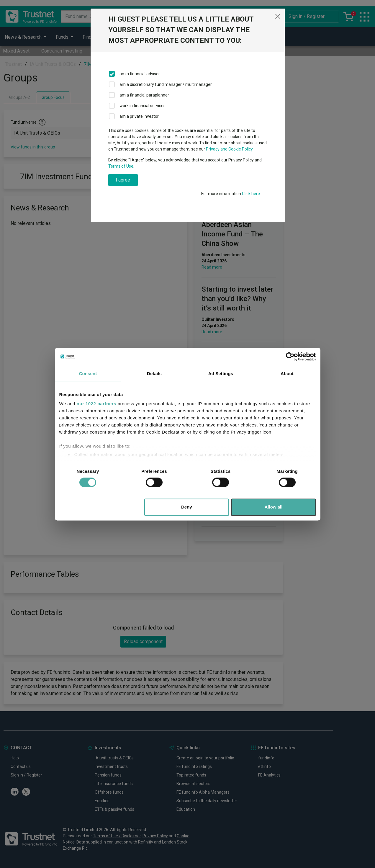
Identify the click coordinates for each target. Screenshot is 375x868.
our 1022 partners (96, 404)
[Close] (278, 16)
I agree (123, 180)
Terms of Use (121, 166)
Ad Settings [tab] (221, 373)
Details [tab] (154, 373)
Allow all (274, 507)
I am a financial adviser (139, 74)
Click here (251, 194)
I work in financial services (142, 106)
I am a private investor (138, 116)
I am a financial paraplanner (143, 95)
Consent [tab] (88, 373)
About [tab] (287, 373)
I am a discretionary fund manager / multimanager (165, 84)
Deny (187, 507)
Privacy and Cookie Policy (229, 149)
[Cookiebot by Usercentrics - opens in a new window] (290, 357)
